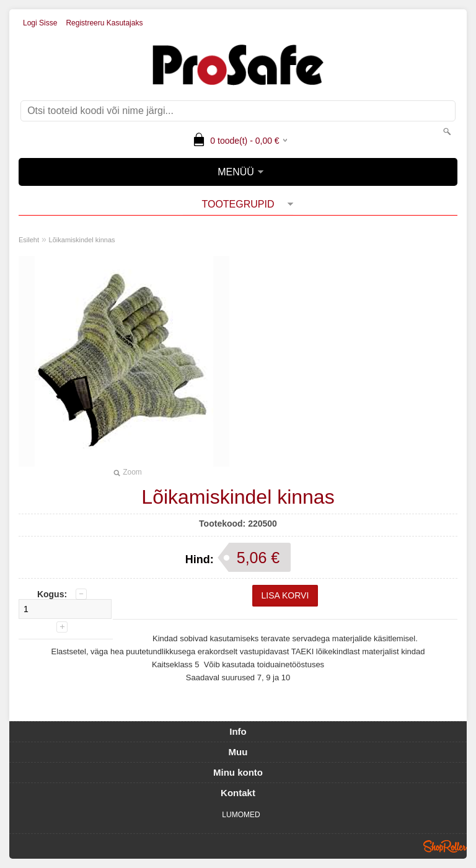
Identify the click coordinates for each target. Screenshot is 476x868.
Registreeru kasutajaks (104, 23)
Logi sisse (40, 23)
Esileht (29, 240)
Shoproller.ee (445, 846)
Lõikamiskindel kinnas (82, 240)
